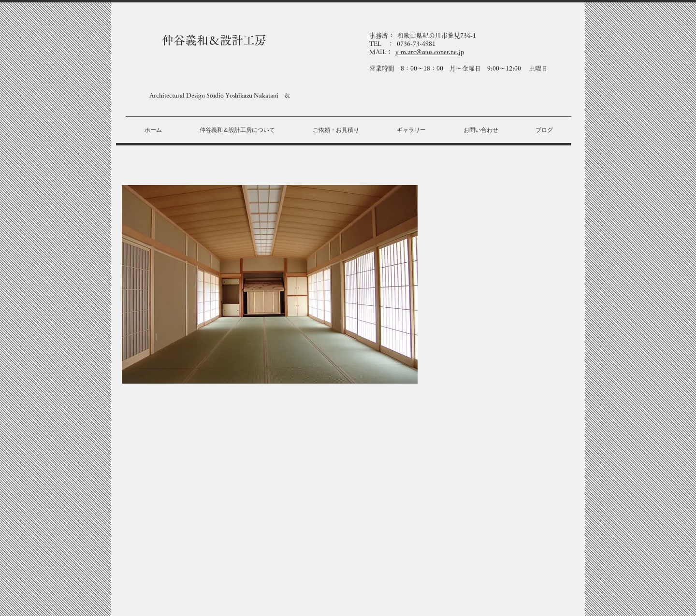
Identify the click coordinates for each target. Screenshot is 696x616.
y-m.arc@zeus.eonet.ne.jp (430, 52)
